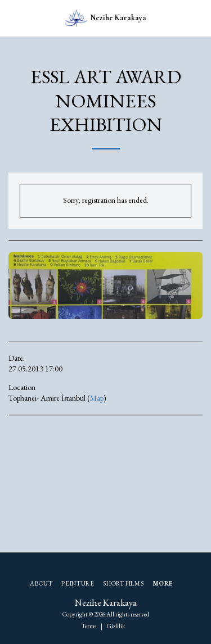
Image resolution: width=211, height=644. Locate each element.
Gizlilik (116, 626)
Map (97, 398)
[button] (12, 18)
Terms (89, 626)
